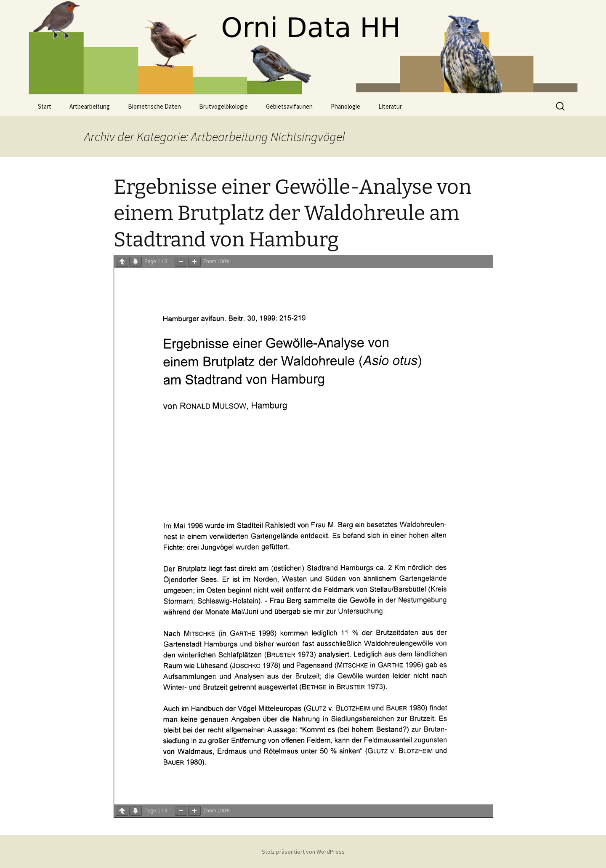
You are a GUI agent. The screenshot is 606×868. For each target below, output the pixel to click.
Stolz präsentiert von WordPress (303, 852)
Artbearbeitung (90, 106)
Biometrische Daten (154, 106)
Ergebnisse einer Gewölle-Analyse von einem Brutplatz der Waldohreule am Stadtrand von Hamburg (292, 213)
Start (45, 106)
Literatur (390, 106)
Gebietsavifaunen (289, 106)
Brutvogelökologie (223, 106)
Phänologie (346, 106)
